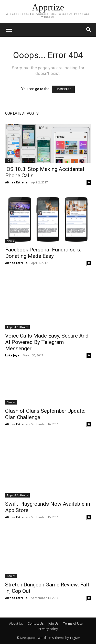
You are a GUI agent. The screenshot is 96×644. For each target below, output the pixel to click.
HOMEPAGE (63, 89)
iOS (9, 160)
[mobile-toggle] (9, 30)
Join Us (53, 623)
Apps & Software (17, 327)
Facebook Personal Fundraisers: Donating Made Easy (43, 253)
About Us (16, 623)
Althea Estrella (16, 182)
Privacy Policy (48, 629)
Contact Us (36, 623)
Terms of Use (73, 623)
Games (11, 402)
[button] (89, 30)
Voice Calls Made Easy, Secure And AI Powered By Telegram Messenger (47, 342)
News (10, 241)
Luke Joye (12, 355)
